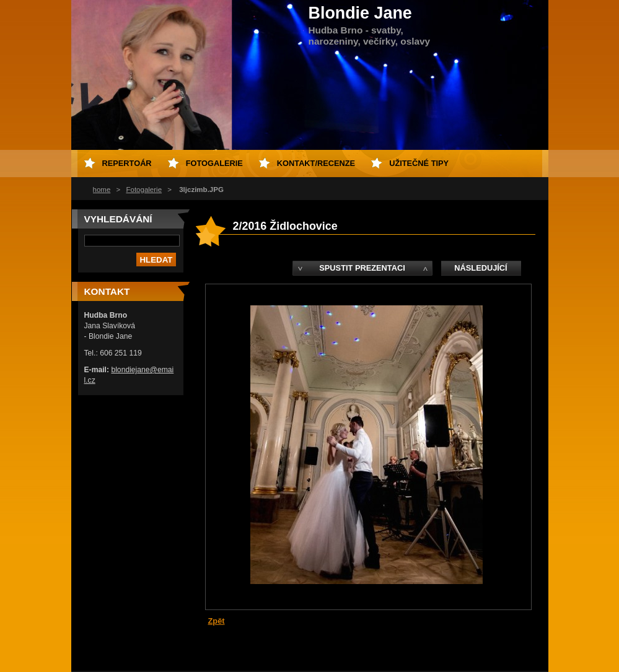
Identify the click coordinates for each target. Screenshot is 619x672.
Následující (481, 268)
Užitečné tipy (419, 163)
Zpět (217, 621)
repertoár (127, 163)
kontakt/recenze (316, 163)
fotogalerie (214, 163)
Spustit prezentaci (362, 268)
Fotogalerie (144, 190)
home (102, 190)
